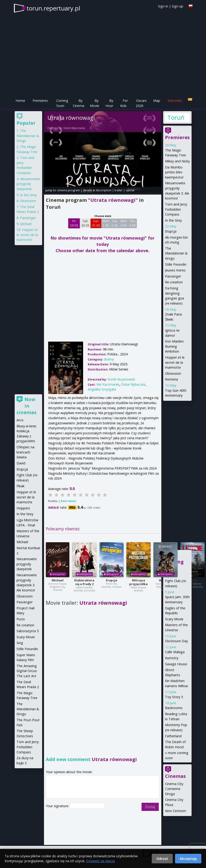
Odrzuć (162, 859)
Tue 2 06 (115, 223)
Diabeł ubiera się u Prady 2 (84, 582)
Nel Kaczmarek (108, 384)
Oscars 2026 (141, 103)
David (21, 463)
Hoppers (23, 508)
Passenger (173, 276)
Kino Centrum (176, 811)
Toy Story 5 (174, 697)
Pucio (21, 619)
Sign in (163, 6)
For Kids (124, 103)
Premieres (40, 101)
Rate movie (68, 501)
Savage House (176, 664)
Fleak (20, 486)
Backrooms (174, 708)
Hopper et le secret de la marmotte (175, 362)
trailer (119, 190)
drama (109, 359)
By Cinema (79, 103)
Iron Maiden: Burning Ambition (175, 346)
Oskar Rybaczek (133, 384)
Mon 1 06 (106, 223)
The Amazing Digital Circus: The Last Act (27, 671)
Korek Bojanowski (74, 128)
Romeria (171, 379)
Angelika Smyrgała (102, 389)
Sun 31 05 (96, 223)
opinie (130, 190)
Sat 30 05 (85, 223)
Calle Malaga (175, 652)
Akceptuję (188, 859)
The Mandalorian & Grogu (176, 253)
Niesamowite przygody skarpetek (28, 184)
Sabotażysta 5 (28, 631)
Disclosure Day (176, 641)
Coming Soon (62, 103)
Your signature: (58, 806)
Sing (20, 643)
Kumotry (172, 658)
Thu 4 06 (133, 223)
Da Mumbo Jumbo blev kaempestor (174, 172)
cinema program (69, 190)
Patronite (175, 101)
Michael (58, 580)
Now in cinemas (27, 406)
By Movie (95, 103)
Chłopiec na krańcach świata (25, 452)
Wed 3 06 (124, 223)
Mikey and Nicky (177, 161)
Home (20, 101)
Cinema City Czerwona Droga (174, 789)
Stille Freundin (176, 264)
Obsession (173, 373)
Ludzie (192, 580)
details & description (97, 190)
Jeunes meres (175, 270)
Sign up (177, 6)
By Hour (109, 103)
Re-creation (174, 282)
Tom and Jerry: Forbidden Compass (176, 209)
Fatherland (173, 736)
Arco (20, 420)
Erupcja (111, 580)
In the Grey (173, 220)
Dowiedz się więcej (101, 861)
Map (157, 101)
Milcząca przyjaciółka (138, 582)
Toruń (176, 117)
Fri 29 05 (74, 223)
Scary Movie (174, 619)
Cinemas (175, 776)
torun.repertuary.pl (53, 8)
